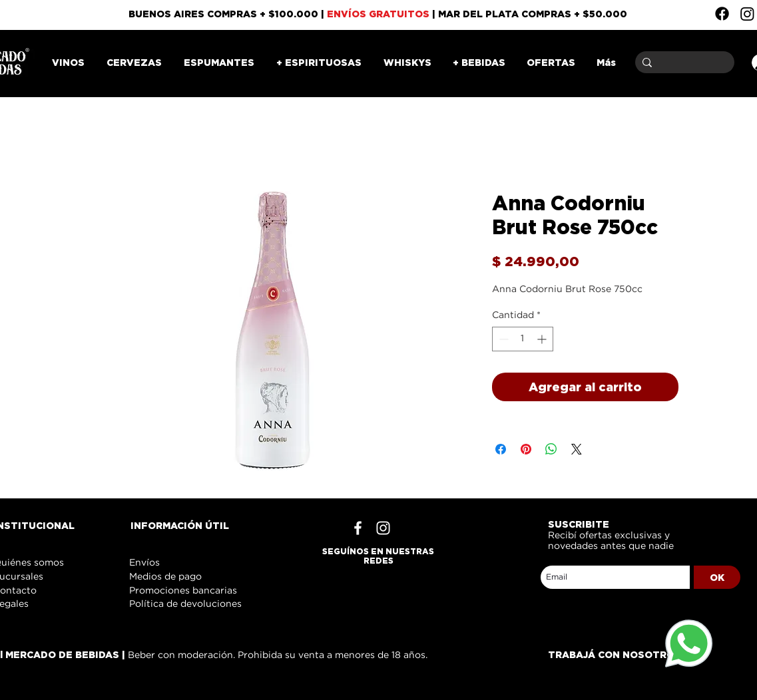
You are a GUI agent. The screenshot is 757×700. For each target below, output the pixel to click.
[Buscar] (682, 62)
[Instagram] (747, 14)
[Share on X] (577, 449)
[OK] (717, 577)
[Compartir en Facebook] (501, 449)
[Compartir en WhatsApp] (551, 449)
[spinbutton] (523, 339)
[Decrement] (502, 339)
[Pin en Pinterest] (526, 449)
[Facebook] (722, 14)
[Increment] (543, 339)
